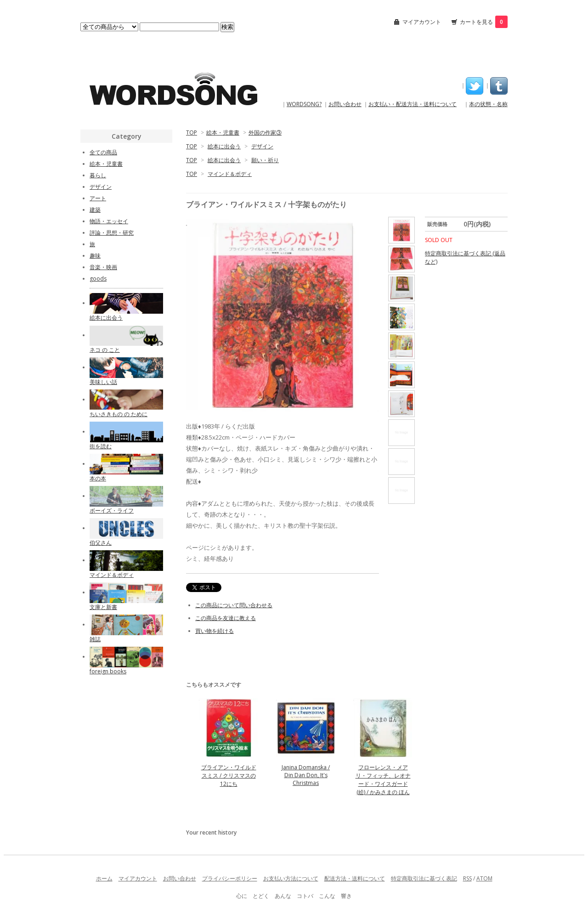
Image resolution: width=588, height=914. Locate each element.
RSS (467, 878)
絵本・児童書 (223, 133)
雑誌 (95, 639)
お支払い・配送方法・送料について (413, 104)
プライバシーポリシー (230, 878)
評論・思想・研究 (112, 233)
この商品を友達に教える (226, 618)
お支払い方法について (291, 878)
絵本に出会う (224, 146)
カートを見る (484, 22)
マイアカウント (422, 22)
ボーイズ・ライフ (112, 511)
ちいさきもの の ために (119, 414)
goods (98, 279)
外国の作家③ (265, 133)
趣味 (95, 256)
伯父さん (101, 543)
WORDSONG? (304, 104)
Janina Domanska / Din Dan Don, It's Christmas (306, 775)
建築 (95, 210)
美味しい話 (103, 382)
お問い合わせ (345, 104)
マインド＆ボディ (230, 174)
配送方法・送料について (355, 878)
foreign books (108, 671)
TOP (192, 133)
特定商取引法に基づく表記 (424, 878)
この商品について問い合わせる (234, 605)
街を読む (101, 446)
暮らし (98, 175)
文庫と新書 (103, 607)
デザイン (262, 146)
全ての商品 (103, 152)
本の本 (98, 478)
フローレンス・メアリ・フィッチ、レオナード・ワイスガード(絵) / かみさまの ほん (383, 780)
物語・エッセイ (109, 221)
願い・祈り (265, 160)
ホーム (104, 878)
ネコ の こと (105, 350)
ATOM (484, 878)
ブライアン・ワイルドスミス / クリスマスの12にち (229, 776)
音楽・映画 (103, 267)
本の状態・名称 (488, 104)
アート (98, 198)
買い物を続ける (215, 631)
